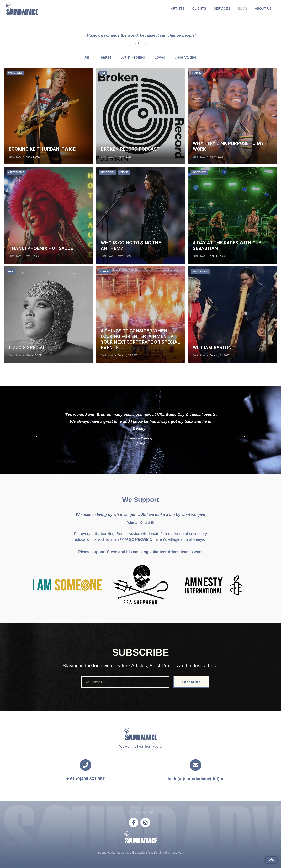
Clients (199, 9)
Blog (243, 9)
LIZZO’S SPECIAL (27, 348)
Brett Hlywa (15, 157)
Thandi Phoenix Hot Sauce (41, 248)
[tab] (87, 57)
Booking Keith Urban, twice (42, 149)
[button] (36, 436)
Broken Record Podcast (130, 149)
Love (103, 73)
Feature (197, 73)
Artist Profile (16, 172)
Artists (178, 9)
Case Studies (15, 73)
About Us (263, 9)
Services (222, 9)
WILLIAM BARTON (212, 348)
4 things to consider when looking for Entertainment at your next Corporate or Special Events (140, 339)
